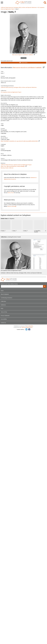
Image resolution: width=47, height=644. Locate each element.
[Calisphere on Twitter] (26, 330)
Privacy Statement (5, 316)
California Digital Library (27, 327)
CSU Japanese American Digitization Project (11, 92)
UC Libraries (30, 326)
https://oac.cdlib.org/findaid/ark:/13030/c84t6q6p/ (13, 166)
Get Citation (24, 58)
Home (2, 291)
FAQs (2, 308)
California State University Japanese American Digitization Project (16, 165)
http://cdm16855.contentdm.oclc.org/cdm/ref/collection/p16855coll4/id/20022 (19, 141)
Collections (3, 301)
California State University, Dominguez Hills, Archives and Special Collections (19, 8)
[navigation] (2, 3)
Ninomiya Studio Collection (7, 168)
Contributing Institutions (7, 298)
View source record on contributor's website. (27, 68)
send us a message (12, 206)
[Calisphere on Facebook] (29, 330)
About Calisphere (5, 294)
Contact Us (3, 323)
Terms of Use (4, 312)
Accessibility (4, 319)
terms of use (11, 193)
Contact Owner (23, 63)
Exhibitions (3, 305)
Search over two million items (9, 284)
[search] (45, 3)
